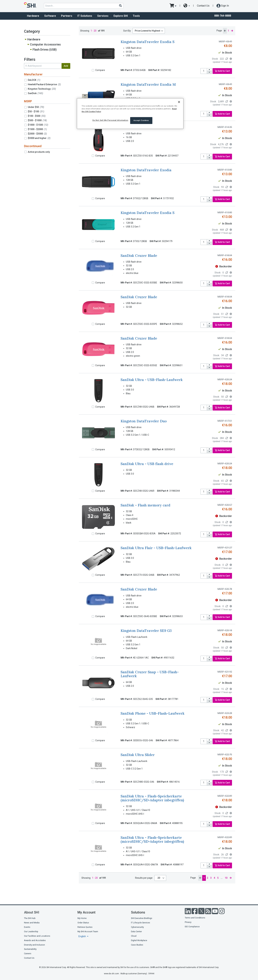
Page (219, 31)
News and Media (32, 923)
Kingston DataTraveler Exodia (146, 170)
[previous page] (225, 31)
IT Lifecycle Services (141, 923)
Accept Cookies (141, 120)
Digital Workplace (139, 940)
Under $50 (36, 107)
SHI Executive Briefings (142, 918)
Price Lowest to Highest (147, 31)
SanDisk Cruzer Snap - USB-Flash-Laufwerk (150, 674)
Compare (100, 70)
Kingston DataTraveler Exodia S (148, 42)
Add (66, 66)
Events (27, 927)
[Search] (120, 6)
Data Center (136, 931)
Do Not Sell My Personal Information (110, 120)
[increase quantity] (209, 70)
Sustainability (30, 949)
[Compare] (93, 70)
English (82, 936)
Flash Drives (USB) (45, 50)
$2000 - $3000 (37, 134)
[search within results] (43, 66)
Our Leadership (31, 931)
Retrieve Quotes (85, 927)
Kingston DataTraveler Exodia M (148, 84)
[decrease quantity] (209, 72)
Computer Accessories (45, 44)
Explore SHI (121, 16)
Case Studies (137, 945)
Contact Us (203, 6)
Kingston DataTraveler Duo (144, 421)
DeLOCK (34, 80)
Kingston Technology (42, 89)
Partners (67, 16)
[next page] (232, 31)
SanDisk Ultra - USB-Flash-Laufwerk (152, 380)
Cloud (134, 936)
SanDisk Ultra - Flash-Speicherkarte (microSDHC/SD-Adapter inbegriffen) (152, 798)
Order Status (83, 923)
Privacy (188, 922)
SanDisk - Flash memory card (145, 505)
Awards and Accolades (35, 940)
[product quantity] (204, 71)
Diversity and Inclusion (34, 945)
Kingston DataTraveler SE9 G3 (146, 631)
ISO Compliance (192, 927)
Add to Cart (222, 71)
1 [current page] (228, 31)
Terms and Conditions (195, 918)
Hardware (33, 16)
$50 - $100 (36, 111)
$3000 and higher (39, 138)
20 (159, 878)
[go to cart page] (173, 6)
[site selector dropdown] (187, 6)
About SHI (32, 912)
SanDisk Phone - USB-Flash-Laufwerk (153, 713)
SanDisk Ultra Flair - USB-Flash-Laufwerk (156, 548)
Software (50, 16)
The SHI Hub (30, 918)
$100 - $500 (37, 116)
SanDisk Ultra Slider (138, 755)
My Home (82, 918)
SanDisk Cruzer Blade (139, 256)
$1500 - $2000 (37, 129)
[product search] (84, 6)
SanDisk (35, 93)
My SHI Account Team (88, 931)
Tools (136, 16)
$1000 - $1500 (38, 125)
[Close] (179, 102)
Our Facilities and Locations (37, 936)
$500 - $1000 (37, 120)
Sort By (127, 31)
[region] (130, 114)
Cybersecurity (137, 927)
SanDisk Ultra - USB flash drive (147, 464)
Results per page (144, 878)
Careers (28, 953)
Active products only (39, 152)
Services (103, 16)
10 (226, 878)
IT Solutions (85, 16)
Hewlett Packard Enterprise (44, 84)
